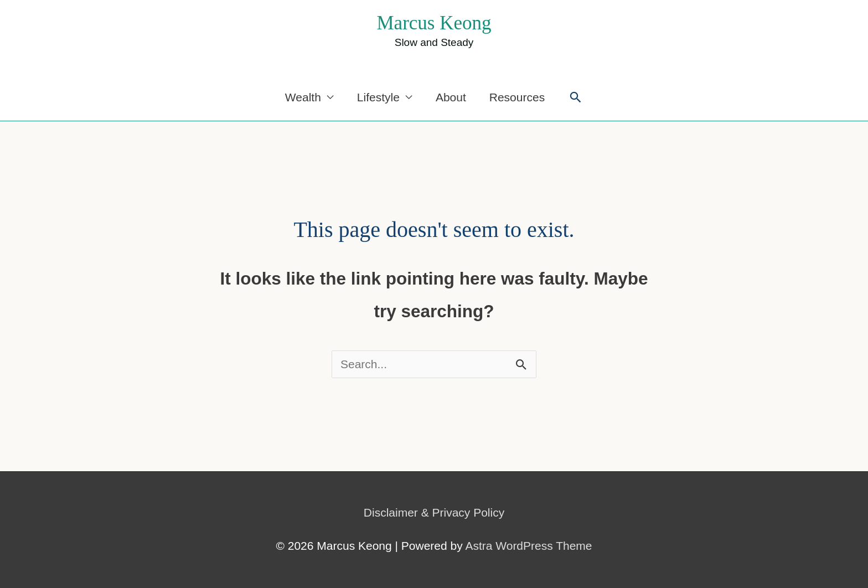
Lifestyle (378, 97)
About (451, 97)
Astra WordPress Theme (528, 546)
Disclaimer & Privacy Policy (434, 512)
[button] (575, 97)
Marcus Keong (434, 23)
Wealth (303, 97)
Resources (517, 97)
